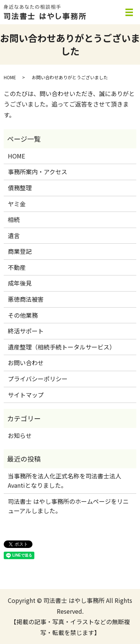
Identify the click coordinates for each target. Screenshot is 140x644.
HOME (10, 77)
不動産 (17, 267)
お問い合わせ (26, 363)
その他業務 (23, 315)
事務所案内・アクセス (38, 172)
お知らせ (20, 435)
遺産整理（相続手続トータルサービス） (62, 347)
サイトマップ (26, 395)
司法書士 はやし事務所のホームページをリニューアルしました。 (68, 506)
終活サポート (26, 331)
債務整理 (20, 188)
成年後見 (20, 283)
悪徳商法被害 (26, 299)
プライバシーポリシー (38, 379)
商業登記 (20, 251)
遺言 (14, 235)
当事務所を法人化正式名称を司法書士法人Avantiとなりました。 (65, 481)
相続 (14, 219)
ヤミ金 (17, 204)
